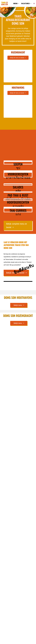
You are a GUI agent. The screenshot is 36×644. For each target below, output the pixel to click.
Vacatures (25, 3)
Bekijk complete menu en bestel (17, 226)
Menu (15, 3)
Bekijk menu (18, 305)
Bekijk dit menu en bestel (17, 58)
